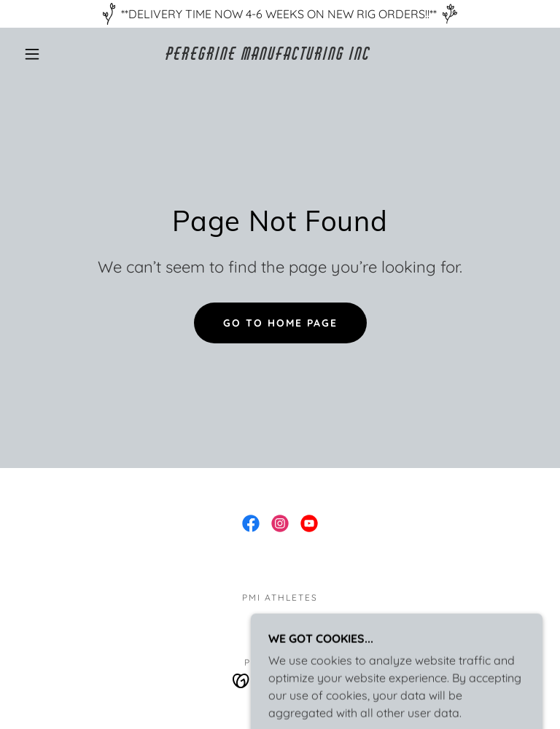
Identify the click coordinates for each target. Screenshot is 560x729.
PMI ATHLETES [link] (280, 597)
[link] (268, 55)
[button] (32, 54)
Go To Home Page (280, 323)
